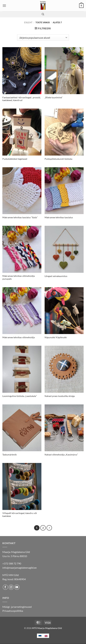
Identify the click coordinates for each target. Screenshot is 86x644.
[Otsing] (43, 14)
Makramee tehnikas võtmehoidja (19, 337)
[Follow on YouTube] (17, 587)
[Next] (49, 528)
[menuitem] (40, 636)
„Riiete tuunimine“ (54, 97)
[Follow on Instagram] (11, 587)
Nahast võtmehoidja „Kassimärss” (61, 455)
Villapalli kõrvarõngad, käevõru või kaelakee (20, 515)
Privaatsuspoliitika (13, 611)
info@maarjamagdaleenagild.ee (20, 568)
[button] (4, 6)
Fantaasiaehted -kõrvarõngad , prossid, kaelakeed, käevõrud (21, 99)
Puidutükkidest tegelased (15, 159)
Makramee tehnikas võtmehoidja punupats (19, 277)
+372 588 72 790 (12, 563)
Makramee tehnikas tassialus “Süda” (20, 217)
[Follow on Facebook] (5, 587)
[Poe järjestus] (43, 38)
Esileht (28, 22)
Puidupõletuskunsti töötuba (58, 159)
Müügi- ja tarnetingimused (17, 607)
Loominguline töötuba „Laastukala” (20, 396)
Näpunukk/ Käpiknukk (56, 337)
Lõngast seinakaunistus (56, 276)
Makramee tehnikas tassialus (59, 217)
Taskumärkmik (10, 455)
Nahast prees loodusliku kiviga (60, 396)
